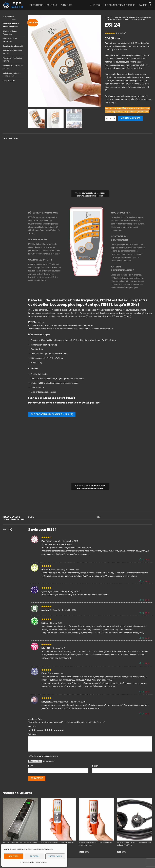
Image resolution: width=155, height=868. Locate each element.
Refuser (34, 856)
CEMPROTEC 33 (85, 845)
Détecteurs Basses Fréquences (10, 40)
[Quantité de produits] (110, 118)
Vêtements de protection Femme (12, 52)
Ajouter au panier (130, 118)
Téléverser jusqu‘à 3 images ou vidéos (43, 756)
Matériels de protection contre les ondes (12, 74)
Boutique (53, 5)
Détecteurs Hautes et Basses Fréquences (11, 25)
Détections (37, 5)
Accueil (108, 18)
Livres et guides (9, 80)
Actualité (67, 5)
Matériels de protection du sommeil (13, 67)
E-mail (95, 766)
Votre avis (33, 734)
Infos (97, 5)
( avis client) (121, 33)
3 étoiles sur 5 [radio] (40, 730)
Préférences (55, 856)
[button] (91, 5)
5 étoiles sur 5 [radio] (59, 730)
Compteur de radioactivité (13, 46)
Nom (31, 766)
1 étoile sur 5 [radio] (29, 730)
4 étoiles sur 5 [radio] (48, 730)
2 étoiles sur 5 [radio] (33, 730)
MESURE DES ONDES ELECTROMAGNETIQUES (133, 18)
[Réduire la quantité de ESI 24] (106, 118)
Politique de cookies (27, 862)
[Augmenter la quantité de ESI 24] (114, 118)
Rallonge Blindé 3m (124, 845)
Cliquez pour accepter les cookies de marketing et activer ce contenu (90, 194)
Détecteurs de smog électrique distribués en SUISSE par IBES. (64, 403)
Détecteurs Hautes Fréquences (10, 33)
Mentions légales (41, 862)
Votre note (32, 726)
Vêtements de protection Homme (12, 59)
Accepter (14, 856)
